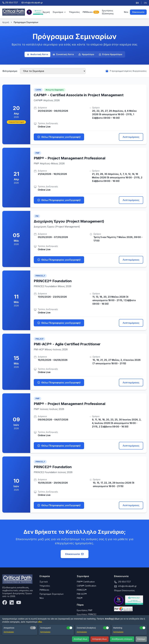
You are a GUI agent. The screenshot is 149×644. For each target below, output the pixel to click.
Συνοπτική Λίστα (63, 54)
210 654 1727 (124, 582)
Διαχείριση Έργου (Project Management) (69, 221)
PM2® (80, 598)
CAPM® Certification (87, 586)
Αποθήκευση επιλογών (122, 639)
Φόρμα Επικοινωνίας (124, 590)
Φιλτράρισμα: (10, 71)
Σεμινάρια (59, 12)
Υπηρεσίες (74, 12)
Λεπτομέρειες (131, 137)
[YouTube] (19, 602)
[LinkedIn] (12, 602)
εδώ (40, 622)
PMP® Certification (86, 582)
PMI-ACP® (82, 594)
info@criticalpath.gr (127, 586)
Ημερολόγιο (86, 54)
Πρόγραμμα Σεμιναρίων (52, 594)
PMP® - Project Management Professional (70, 158)
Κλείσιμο (141, 639)
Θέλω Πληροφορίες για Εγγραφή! (59, 137)
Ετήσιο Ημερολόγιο (111, 54)
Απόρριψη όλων (100, 639)
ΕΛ (137, 3)
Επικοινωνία (138, 12)
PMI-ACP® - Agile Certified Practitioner (67, 344)
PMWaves (91, 12)
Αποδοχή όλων (81, 639)
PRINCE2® (82, 590)
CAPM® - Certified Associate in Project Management (79, 95)
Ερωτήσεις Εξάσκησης (108, 12)
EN (145, 3)
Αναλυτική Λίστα (37, 54)
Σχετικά (44, 582)
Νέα (126, 12)
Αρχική (46, 12)
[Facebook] (5, 602)
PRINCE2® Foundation (53, 281)
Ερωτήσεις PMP (85, 610)
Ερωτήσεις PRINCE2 (87, 614)
